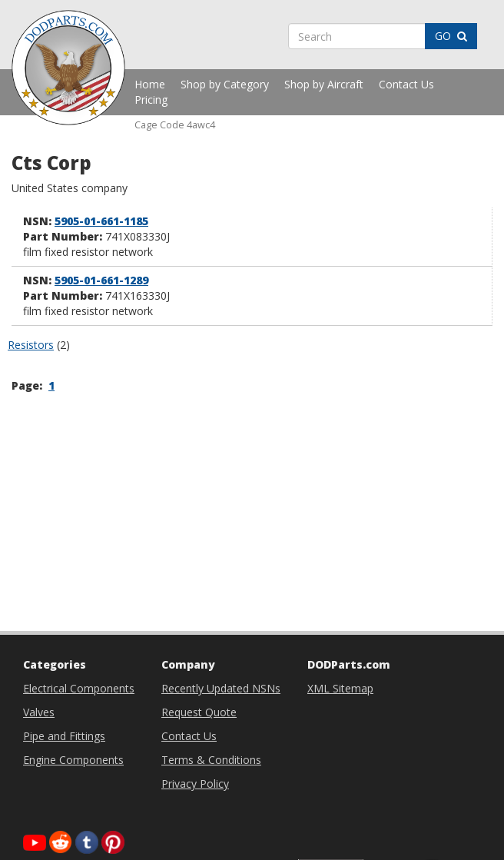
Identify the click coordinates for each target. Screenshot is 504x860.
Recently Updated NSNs (221, 688)
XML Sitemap (340, 688)
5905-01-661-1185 (101, 221)
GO (451, 36)
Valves (39, 712)
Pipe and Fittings (64, 736)
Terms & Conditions (211, 760)
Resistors (31, 345)
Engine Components (73, 760)
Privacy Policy (195, 784)
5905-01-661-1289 (101, 280)
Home (150, 84)
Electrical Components (79, 688)
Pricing (151, 100)
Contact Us (406, 84)
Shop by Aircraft (324, 84)
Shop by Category (225, 84)
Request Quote (199, 712)
